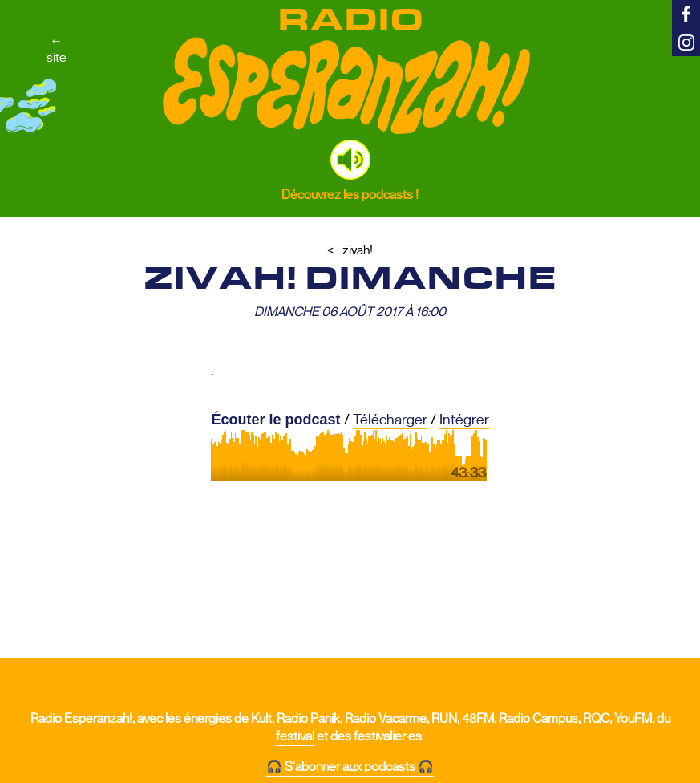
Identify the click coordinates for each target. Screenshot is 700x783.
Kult (261, 719)
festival (295, 736)
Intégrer (464, 420)
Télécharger (390, 420)
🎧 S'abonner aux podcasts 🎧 (350, 767)
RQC (596, 719)
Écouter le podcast (275, 420)
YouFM (633, 719)
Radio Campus (538, 719)
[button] (350, 160)
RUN (444, 719)
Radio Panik (308, 719)
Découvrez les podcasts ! (350, 195)
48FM (478, 719)
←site (57, 49)
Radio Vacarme (386, 719)
